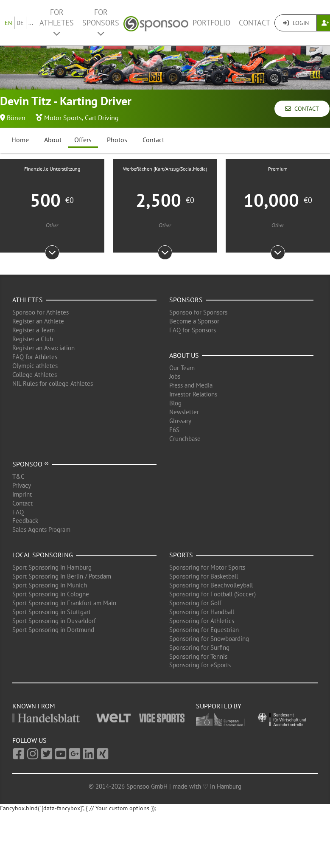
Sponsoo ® (31, 464)
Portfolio (211, 23)
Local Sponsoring (43, 555)
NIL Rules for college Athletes (53, 383)
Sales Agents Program (41, 530)
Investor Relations (193, 394)
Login (296, 23)
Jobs (175, 376)
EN (8, 23)
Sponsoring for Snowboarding (209, 639)
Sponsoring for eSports (200, 665)
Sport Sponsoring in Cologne (51, 594)
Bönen (16, 118)
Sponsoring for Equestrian (204, 630)
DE (20, 23)
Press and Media (191, 385)
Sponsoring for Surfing (199, 647)
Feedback (25, 521)
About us (184, 355)
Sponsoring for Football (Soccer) (213, 594)
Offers (83, 140)
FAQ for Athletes (35, 357)
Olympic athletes (35, 366)
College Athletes (35, 375)
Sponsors (186, 300)
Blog (175, 403)
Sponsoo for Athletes (41, 312)
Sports (181, 555)
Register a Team (34, 330)
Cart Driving (102, 118)
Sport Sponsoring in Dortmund (53, 630)
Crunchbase (185, 439)
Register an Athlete (38, 321)
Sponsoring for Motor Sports (207, 567)
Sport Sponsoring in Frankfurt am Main (64, 603)
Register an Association (43, 348)
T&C (18, 476)
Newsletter (184, 412)
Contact (254, 23)
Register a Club (33, 339)
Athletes (28, 300)
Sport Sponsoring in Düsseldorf (54, 621)
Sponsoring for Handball (202, 612)
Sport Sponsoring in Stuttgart (52, 612)
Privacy (22, 485)
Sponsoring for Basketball (204, 576)
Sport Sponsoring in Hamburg (52, 567)
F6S (174, 430)
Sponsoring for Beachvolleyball (211, 585)
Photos (117, 140)
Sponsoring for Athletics (202, 621)
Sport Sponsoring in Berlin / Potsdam (62, 576)
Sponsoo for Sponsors (198, 312)
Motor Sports (63, 118)
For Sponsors (101, 22)
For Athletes (57, 22)
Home (20, 140)
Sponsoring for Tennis (198, 656)
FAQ (18, 512)
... (31, 23)
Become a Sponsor (194, 321)
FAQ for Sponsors (193, 330)
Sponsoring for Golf (195, 603)
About (53, 140)
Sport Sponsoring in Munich (50, 585)
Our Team (182, 368)
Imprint (22, 494)
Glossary (180, 421)
